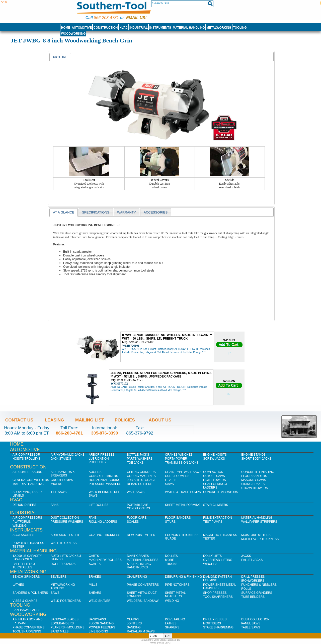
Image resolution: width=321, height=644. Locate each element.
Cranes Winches (179, 455)
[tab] (60, 57)
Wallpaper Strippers (259, 522)
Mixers (56, 484)
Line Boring (98, 631)
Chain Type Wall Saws (183, 472)
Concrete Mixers (103, 476)
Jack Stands (61, 459)
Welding (20, 526)
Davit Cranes (138, 556)
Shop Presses (215, 593)
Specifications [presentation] (96, 212)
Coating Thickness (105, 535)
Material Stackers (143, 560)
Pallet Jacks (252, 560)
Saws (169, 484)
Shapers (172, 627)
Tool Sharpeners (218, 597)
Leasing (55, 420)
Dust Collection (65, 518)
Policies (125, 420)
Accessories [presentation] (156, 212)
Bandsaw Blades (26, 610)
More (170, 560)
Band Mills (60, 631)
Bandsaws (97, 619)
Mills (93, 585)
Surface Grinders (257, 593)
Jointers (134, 623)
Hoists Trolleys (26, 459)
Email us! (136, 18)
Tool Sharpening (27, 631)
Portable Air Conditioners (138, 507)
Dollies (171, 556)
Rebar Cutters (140, 484)
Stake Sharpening (218, 627)
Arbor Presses (102, 455)
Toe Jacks (135, 463)
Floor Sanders (254, 476)
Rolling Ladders (103, 522)
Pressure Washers (105, 484)
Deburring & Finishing (183, 577)
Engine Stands (253, 455)
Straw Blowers (255, 488)
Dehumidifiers (24, 505)
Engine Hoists (215, 455)
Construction (106, 28)
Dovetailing (175, 619)
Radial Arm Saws (141, 631)
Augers (95, 472)
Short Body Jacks (256, 459)
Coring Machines (141, 476)
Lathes (18, 585)
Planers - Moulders (68, 627)
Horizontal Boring (105, 480)
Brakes (95, 577)
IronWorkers (253, 581)
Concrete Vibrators (221, 492)
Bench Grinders (26, 577)
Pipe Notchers (177, 585)
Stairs (170, 522)
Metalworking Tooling (63, 586)
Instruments (160, 28)
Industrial (139, 28)
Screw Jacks (214, 459)
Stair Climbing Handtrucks (139, 566)
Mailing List (90, 420)
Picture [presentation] (60, 57)
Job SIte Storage (141, 480)
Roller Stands (63, 564)
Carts (94, 556)
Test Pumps (213, 522)
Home (65, 28)
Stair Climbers (216, 505)
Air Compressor (26, 455)
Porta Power (176, 459)
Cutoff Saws (214, 476)
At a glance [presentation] (64, 212)
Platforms (22, 522)
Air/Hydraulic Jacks (68, 455)
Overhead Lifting (218, 560)
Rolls (246, 589)
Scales (133, 522)
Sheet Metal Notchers (175, 595)
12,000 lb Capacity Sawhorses (27, 558)
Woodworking (73, 34)
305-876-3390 (105, 433)
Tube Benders (253, 597)
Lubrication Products (99, 460)
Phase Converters (143, 585)
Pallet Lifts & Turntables (24, 566)
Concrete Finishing (258, 472)
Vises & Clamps (25, 601)
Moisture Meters (256, 535)
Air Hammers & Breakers (63, 474)
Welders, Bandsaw (143, 601)
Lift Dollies (99, 505)
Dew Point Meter (141, 535)
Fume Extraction (218, 518)
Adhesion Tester (65, 535)
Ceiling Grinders (141, 472)
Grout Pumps (62, 480)
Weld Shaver (100, 601)
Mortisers (212, 623)
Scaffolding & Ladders (215, 486)
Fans (55, 505)
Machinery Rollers (105, 560)
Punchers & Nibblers (259, 585)
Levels (171, 480)
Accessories (23, 535)
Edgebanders (62, 623)
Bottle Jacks (138, 455)
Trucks (171, 564)
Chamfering (137, 577)
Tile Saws (59, 492)
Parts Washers (140, 459)
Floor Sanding (101, 623)
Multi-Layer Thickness (260, 539)
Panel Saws (251, 623)
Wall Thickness (64, 543)
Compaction (213, 472)
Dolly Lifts (212, 556)
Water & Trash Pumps (183, 492)
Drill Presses (253, 577)
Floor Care (137, 518)
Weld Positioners (66, 601)
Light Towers (215, 480)
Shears (95, 593)
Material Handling (189, 28)
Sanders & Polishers (30, 593)
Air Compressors (27, 472)
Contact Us (19, 420)
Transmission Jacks (182, 463)
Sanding (134, 627)
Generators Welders (31, 480)
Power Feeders (102, 627)
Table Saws (251, 627)
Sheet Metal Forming (183, 505)
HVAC (124, 28)
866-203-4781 (106, 18)
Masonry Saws (254, 480)
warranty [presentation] (127, 212)
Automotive (82, 28)
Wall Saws (136, 492)
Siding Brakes (253, 484)
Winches (210, 564)
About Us (160, 420)
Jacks (246, 556)
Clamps (133, 619)
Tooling (240, 28)
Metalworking (219, 28)
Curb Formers (177, 476)
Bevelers (59, 577)
